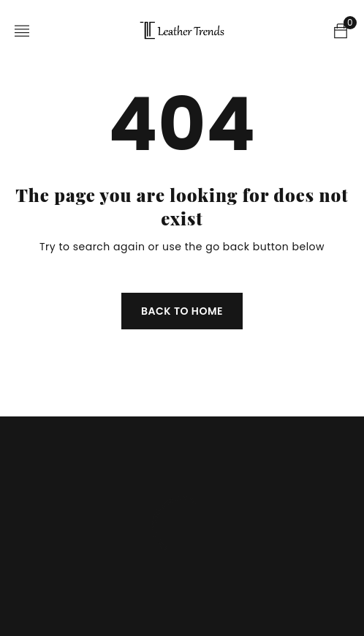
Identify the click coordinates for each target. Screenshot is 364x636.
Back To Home (182, 311)
